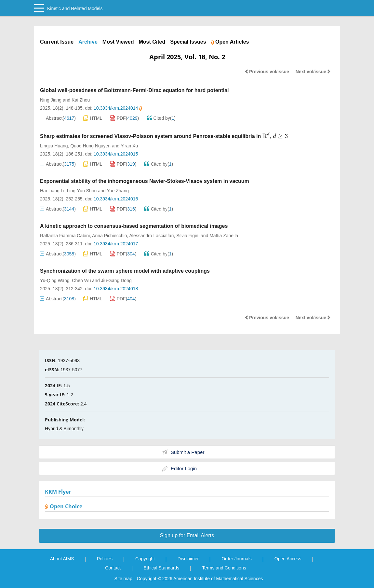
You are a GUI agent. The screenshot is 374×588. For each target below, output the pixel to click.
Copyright (145, 559)
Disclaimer (188, 559)
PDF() (125, 118)
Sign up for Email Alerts (187, 535)
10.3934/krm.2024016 (116, 199)
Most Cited (152, 42)
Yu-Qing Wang (55, 280)
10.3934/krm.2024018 (116, 289)
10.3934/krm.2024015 (116, 154)
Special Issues (188, 42)
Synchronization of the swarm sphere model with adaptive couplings (125, 271)
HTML (93, 118)
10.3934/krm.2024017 (116, 244)
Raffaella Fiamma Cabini (65, 236)
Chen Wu (81, 280)
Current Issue (57, 42)
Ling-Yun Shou (82, 191)
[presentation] (266, 136)
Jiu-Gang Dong (116, 280)
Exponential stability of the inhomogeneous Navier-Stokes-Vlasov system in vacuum (145, 181)
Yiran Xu (129, 146)
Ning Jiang (51, 100)
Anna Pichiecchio (109, 236)
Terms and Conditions (224, 568)
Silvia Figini (188, 236)
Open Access (288, 559)
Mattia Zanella (224, 236)
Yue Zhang (118, 191)
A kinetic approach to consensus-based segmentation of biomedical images (134, 226)
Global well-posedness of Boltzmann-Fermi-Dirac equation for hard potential (134, 90)
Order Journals (237, 559)
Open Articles (230, 42)
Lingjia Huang (54, 146)
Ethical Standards (162, 568)
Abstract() (58, 118)
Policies (105, 559)
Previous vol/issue (267, 72)
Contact (113, 568)
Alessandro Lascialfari (151, 236)
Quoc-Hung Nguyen (90, 146)
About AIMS (62, 559)
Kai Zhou (81, 100)
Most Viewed (118, 42)
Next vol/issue (313, 72)
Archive (88, 42)
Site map (123, 579)
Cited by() (161, 118)
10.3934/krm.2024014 (118, 108)
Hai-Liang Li (52, 191)
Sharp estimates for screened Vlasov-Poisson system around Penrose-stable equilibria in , (164, 136)
